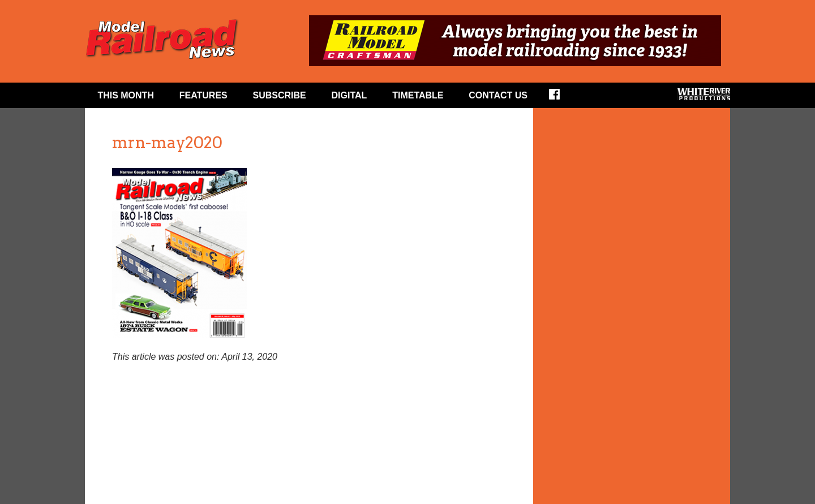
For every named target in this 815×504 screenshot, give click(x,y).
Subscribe (280, 95)
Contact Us (498, 95)
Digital (349, 95)
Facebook (562, 98)
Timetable (418, 95)
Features (203, 95)
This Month (126, 95)
